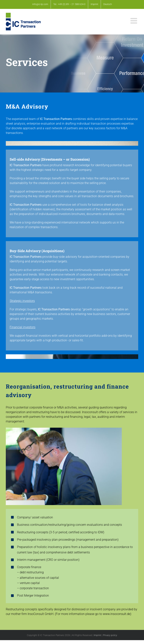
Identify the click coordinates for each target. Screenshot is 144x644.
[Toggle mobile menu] (134, 21)
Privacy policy (110, 635)
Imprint (98, 635)
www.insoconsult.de (117, 614)
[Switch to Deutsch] (108, 4)
